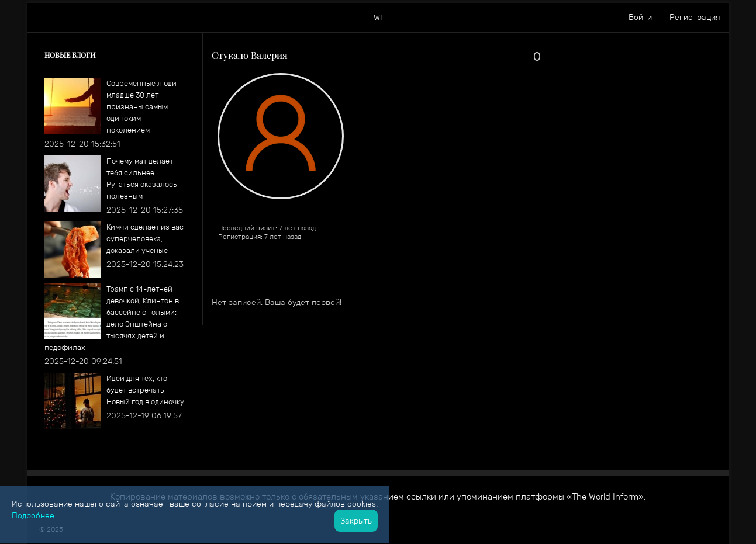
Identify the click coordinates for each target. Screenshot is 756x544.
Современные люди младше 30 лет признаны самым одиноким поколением (141, 107)
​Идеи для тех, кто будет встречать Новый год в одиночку (145, 390)
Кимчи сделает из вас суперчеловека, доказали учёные (145, 239)
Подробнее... (36, 515)
